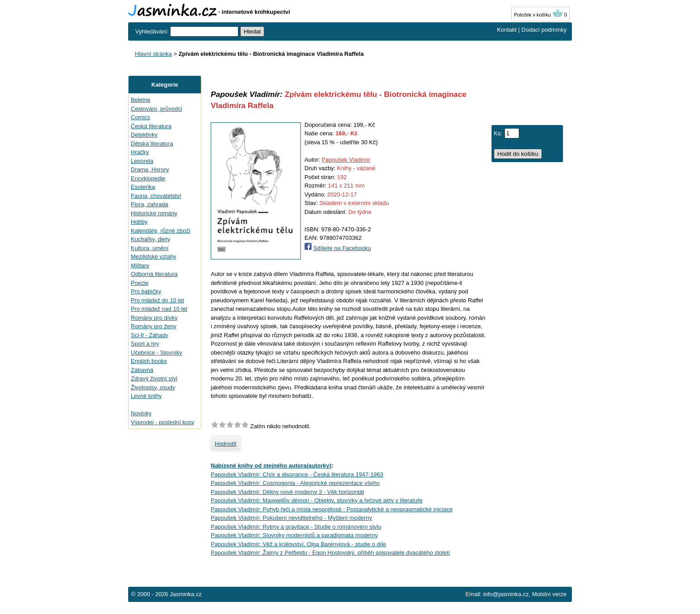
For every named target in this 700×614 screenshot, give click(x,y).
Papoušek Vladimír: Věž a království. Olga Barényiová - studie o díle (298, 544)
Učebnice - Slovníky (156, 353)
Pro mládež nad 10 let (159, 309)
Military (140, 265)
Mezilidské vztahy (154, 257)
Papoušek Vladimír (346, 160)
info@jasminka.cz (506, 594)
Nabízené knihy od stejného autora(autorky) (271, 466)
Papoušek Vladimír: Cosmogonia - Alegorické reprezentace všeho (295, 483)
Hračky (140, 152)
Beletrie (141, 100)
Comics (140, 117)
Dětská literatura (152, 144)
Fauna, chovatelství (156, 196)
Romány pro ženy (154, 326)
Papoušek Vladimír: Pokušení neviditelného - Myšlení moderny (291, 518)
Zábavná (142, 370)
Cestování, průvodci (156, 109)
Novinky (141, 413)
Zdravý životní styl (154, 378)
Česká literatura (151, 126)
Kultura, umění (150, 248)
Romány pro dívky (154, 318)
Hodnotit (225, 444)
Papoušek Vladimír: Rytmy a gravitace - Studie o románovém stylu (296, 527)
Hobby (139, 222)
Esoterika (143, 187)
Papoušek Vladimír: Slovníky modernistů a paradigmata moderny (294, 535)
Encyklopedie (148, 178)
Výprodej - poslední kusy (162, 422)
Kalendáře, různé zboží (161, 231)
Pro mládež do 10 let (157, 300)
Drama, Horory (150, 169)
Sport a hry (145, 344)
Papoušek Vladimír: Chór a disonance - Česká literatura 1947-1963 (297, 474)
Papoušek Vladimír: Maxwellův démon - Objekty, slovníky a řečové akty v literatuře (317, 500)
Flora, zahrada (150, 204)
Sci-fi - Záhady (150, 335)
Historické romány (154, 213)
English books (149, 361)
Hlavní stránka (153, 54)
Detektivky (144, 135)
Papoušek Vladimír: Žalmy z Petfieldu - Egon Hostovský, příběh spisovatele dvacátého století (330, 553)
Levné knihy (146, 396)
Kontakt (507, 30)
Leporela (142, 161)
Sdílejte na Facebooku (342, 248)
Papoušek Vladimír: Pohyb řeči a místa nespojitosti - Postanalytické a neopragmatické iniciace (332, 509)
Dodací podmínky (544, 30)
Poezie (140, 283)
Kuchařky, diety (150, 239)
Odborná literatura (154, 274)
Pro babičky (146, 291)
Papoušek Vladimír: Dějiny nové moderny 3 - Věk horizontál (287, 492)
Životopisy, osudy (153, 387)
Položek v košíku (538, 15)
